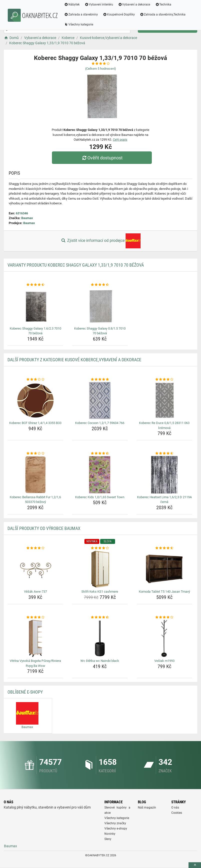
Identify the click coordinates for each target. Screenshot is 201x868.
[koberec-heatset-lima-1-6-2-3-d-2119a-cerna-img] (164, 475)
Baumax (27, 218)
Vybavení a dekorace (134, 4)
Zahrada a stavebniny (81, 14)
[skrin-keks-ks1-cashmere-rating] (100, 548)
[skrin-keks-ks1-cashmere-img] (100, 569)
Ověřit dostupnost (102, 158)
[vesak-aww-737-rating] (35, 548)
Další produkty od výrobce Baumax (44, 528)
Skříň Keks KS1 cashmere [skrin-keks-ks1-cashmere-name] (100, 592)
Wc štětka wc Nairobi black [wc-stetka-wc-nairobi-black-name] (100, 661)
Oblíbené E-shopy (25, 692)
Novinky (110, 834)
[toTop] (195, 865)
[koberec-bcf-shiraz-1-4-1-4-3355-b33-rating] (35, 380)
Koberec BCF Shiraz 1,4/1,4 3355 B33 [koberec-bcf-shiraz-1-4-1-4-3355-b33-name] (35, 423)
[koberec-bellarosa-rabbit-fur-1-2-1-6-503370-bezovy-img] (35, 475)
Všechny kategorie (79, 24)
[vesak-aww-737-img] (35, 569)
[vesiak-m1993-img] (164, 638)
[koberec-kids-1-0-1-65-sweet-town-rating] (100, 453)
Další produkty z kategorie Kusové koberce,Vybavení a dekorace (74, 360)
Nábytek (72, 4)
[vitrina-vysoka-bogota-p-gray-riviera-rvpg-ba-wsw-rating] (35, 617)
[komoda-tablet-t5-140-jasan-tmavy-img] (164, 569)
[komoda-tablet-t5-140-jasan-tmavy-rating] (164, 548)
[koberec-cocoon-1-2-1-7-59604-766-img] (100, 401)
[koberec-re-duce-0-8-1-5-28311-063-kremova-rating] (164, 380)
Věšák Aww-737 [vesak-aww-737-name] (35, 592)
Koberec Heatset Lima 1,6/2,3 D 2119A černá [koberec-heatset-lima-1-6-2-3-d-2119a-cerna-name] (164, 500)
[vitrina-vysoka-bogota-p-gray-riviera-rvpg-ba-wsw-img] (35, 638)
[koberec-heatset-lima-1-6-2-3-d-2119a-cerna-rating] (164, 453)
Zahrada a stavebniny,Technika (163, 14)
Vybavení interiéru (99, 4)
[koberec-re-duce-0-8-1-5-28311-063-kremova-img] (164, 401)
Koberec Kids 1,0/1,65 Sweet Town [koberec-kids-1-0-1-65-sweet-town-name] (100, 497)
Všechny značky (115, 823)
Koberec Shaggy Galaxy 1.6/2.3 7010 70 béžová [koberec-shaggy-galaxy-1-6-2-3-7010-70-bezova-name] (35, 331)
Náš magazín (147, 808)
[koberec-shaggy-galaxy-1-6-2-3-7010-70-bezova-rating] (35, 285)
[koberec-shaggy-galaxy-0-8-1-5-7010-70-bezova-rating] (100, 285)
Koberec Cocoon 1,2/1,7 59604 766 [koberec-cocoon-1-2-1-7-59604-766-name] (100, 423)
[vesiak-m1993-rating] (164, 617)
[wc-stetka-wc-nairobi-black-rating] (100, 617)
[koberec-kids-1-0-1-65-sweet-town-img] (100, 475)
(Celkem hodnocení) (101, 69)
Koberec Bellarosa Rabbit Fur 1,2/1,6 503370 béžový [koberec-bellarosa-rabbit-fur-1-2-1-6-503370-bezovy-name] (35, 500)
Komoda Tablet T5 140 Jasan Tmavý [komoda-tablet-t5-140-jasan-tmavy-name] (164, 592)
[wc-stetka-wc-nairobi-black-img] (100, 638)
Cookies (177, 813)
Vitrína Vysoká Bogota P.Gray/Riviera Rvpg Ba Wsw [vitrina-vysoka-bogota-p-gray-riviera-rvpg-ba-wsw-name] (35, 663)
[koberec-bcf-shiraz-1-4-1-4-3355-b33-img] (35, 401)
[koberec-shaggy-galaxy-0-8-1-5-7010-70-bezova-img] (100, 306)
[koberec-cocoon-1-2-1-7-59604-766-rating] (100, 380)
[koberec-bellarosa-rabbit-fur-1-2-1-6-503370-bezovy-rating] (35, 453)
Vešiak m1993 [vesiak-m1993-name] (164, 661)
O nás (175, 808)
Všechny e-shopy (116, 829)
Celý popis (120, 140)
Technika (163, 4)
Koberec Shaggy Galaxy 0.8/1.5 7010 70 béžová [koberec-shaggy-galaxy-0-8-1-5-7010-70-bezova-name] (100, 331)
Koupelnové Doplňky (119, 14)
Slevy (108, 839)
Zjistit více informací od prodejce (100, 241)
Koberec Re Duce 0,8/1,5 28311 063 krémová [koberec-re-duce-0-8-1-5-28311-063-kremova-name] (164, 425)
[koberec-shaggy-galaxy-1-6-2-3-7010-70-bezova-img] (35, 306)
